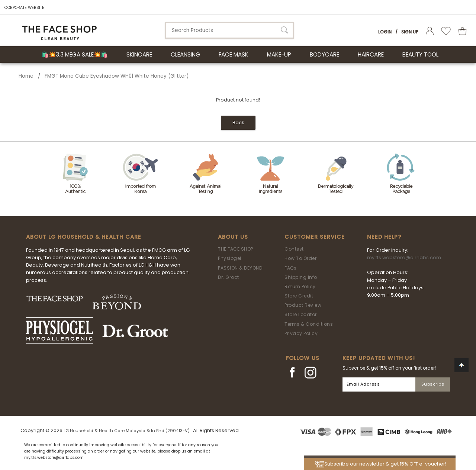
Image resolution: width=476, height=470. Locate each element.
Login (385, 32)
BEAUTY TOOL (420, 54)
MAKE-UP (279, 54)
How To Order (300, 258)
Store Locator (301, 314)
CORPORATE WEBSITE (24, 8)
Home (26, 76)
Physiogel (230, 258)
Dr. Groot (229, 277)
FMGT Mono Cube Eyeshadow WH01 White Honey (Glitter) (117, 76)
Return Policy (300, 286)
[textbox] (229, 30)
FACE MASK (234, 54)
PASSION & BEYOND (240, 268)
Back (238, 123)
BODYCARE (324, 54)
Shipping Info (301, 277)
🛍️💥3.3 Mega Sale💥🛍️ (75, 54)
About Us (233, 237)
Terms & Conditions (309, 324)
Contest (294, 249)
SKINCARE (139, 54)
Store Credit (299, 296)
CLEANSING (185, 54)
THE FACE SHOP (236, 249)
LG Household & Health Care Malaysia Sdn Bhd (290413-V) (127, 431)
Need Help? (384, 237)
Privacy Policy (301, 333)
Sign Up (410, 32)
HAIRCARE (371, 54)
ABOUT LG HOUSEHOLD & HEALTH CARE (84, 237)
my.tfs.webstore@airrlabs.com (404, 257)
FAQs (290, 268)
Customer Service (315, 237)
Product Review (303, 305)
